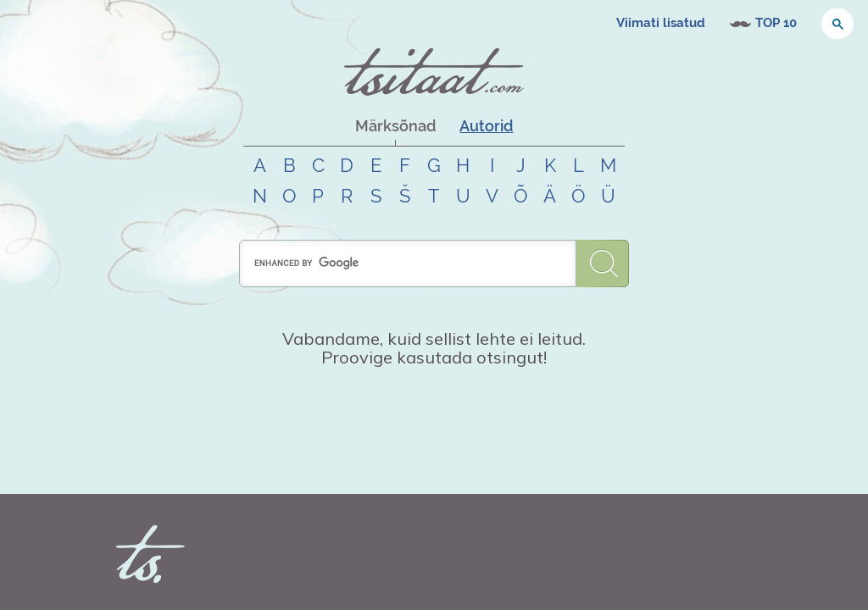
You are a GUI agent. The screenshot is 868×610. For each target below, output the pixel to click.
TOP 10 (776, 23)
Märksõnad (395, 126)
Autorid (486, 126)
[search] (408, 263)
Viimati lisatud (661, 23)
